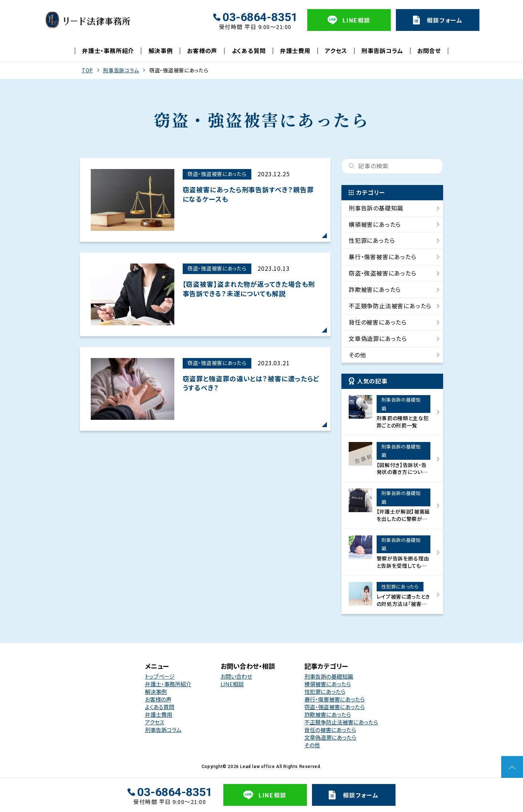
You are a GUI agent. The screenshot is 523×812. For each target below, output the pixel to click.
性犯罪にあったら (372, 240)
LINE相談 (232, 684)
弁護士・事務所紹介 (108, 51)
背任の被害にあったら (378, 322)
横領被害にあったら (375, 224)
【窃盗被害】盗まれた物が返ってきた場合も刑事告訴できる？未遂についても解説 (249, 289)
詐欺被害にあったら (375, 289)
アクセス (336, 51)
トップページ (160, 676)
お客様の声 (202, 51)
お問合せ (429, 51)
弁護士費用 (295, 51)
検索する (352, 166)
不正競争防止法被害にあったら (390, 306)
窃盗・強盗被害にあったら (217, 174)
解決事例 (161, 51)
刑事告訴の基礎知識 (376, 208)
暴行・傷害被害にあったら (383, 257)
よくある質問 (249, 51)
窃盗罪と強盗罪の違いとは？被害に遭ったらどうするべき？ (251, 383)
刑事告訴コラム (382, 51)
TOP (87, 70)
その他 (357, 355)
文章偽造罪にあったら (378, 338)
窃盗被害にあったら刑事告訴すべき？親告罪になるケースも (248, 194)
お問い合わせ (236, 676)
